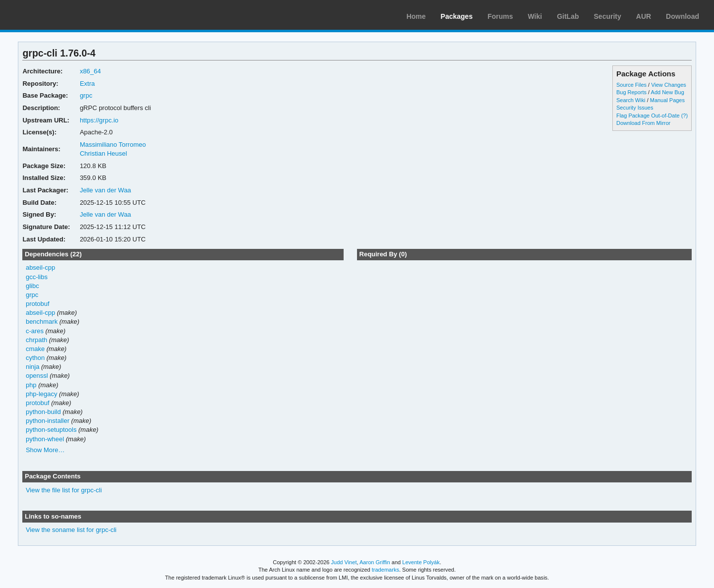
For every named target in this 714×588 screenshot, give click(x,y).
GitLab (568, 16)
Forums (500, 16)
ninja (32, 367)
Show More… (45, 450)
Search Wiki (631, 100)
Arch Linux (55, 15)
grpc (86, 95)
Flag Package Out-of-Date (648, 116)
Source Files (631, 85)
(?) (684, 116)
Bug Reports (631, 92)
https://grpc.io (99, 120)
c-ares (35, 331)
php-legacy (42, 394)
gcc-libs (37, 277)
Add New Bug (668, 92)
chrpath (36, 340)
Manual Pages (667, 100)
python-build (43, 412)
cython (35, 358)
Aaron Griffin (375, 562)
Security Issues (635, 108)
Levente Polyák (421, 562)
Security (608, 16)
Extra (87, 84)
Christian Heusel (103, 153)
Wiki (535, 16)
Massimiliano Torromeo (113, 145)
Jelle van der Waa (105, 190)
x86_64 (90, 71)
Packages (457, 16)
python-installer (48, 421)
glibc (32, 286)
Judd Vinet (344, 562)
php (31, 385)
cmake (35, 349)
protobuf (38, 304)
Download (683, 16)
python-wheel (45, 439)
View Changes (669, 85)
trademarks (386, 570)
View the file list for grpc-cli (64, 490)
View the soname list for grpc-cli (71, 530)
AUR (644, 16)
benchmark (42, 322)
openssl (37, 376)
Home (416, 16)
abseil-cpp (40, 267)
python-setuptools (51, 430)
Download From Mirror (643, 123)
